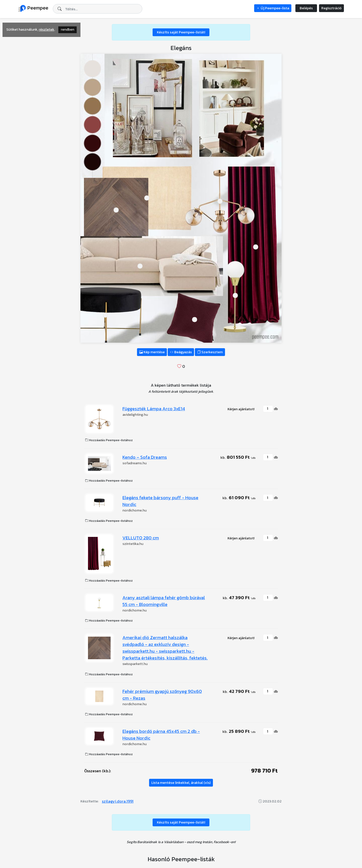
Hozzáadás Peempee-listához (109, 440)
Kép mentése (152, 352)
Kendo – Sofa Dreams (145, 457)
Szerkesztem (210, 352)
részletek (47, 30)
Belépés (306, 8)
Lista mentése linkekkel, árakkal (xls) (181, 783)
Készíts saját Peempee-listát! (181, 32)
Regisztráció (331, 8)
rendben (67, 30)
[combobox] (98, 9)
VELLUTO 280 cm (141, 538)
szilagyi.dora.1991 (118, 801)
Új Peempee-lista (273, 8)
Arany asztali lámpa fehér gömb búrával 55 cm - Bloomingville (164, 601)
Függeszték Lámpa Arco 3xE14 (154, 409)
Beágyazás (181, 352)
